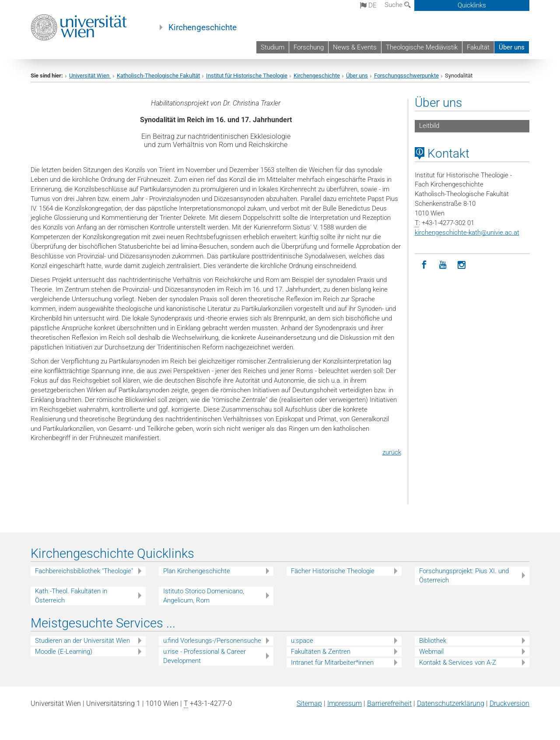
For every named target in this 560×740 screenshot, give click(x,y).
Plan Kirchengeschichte (197, 571)
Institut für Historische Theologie (247, 76)
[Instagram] (462, 265)
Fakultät (478, 47)
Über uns (512, 47)
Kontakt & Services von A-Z (458, 662)
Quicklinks (472, 5)
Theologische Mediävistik (422, 47)
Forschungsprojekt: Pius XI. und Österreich (464, 576)
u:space (302, 641)
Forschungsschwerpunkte (406, 76)
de (368, 5)
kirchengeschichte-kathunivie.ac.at (467, 233)
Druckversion (509, 703)
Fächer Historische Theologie (333, 571)
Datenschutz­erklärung (451, 703)
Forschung (309, 47)
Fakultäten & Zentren (321, 652)
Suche (398, 5)
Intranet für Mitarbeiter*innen (332, 662)
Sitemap (309, 703)
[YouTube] (443, 265)
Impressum (345, 703)
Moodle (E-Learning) (64, 652)
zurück (392, 452)
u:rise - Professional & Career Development (205, 656)
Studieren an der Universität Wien (82, 641)
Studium (273, 47)
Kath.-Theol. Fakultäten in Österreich (71, 596)
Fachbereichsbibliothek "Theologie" (84, 571)
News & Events (355, 47)
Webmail (431, 652)
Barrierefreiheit (389, 703)
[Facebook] (424, 265)
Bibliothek (433, 641)
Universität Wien (90, 76)
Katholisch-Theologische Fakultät (158, 76)
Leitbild (429, 126)
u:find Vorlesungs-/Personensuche (212, 641)
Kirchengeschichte (203, 28)
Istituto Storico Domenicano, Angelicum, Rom (204, 596)
